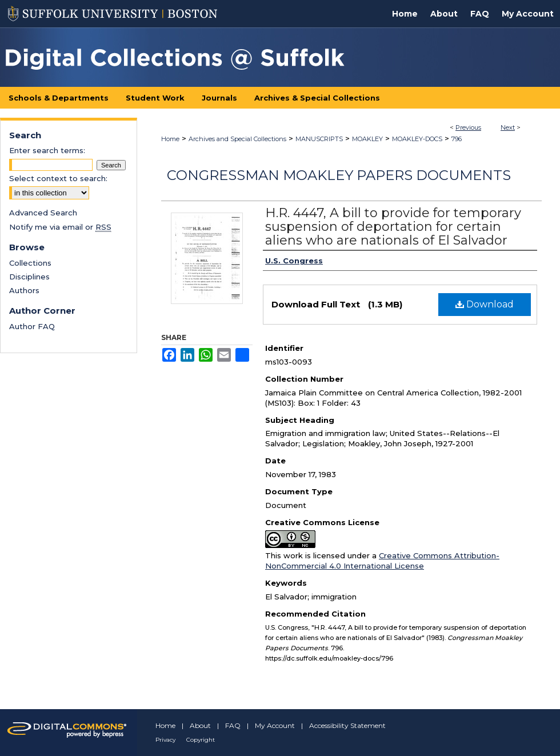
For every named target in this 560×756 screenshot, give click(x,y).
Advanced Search (43, 213)
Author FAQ (32, 326)
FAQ (233, 725)
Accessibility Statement (347, 725)
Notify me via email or (60, 227)
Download (485, 304)
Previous (468, 127)
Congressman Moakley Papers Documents (339, 175)
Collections (30, 263)
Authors (24, 290)
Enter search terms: (47, 150)
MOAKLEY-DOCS (417, 139)
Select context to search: (58, 178)
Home (170, 139)
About (200, 725)
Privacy (165, 740)
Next (508, 127)
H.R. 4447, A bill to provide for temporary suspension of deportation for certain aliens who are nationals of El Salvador (393, 227)
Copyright (201, 740)
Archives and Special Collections (237, 139)
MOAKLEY (367, 139)
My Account (275, 725)
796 (457, 139)
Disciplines (29, 277)
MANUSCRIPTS (319, 139)
